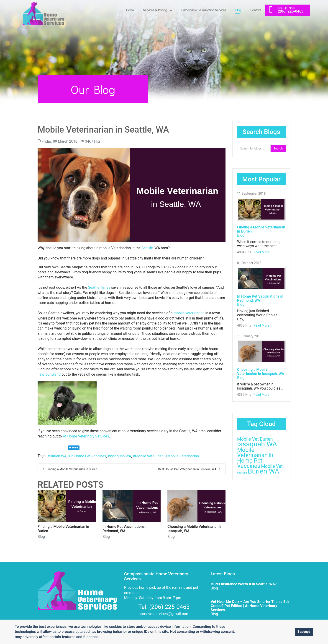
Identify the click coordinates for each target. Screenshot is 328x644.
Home (130, 10)
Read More (261, 252)
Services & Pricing (155, 10)
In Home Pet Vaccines (88, 456)
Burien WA (58, 456)
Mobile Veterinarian (183, 456)
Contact (256, 10)
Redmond (242, 473)
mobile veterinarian (189, 313)
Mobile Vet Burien (149, 456)
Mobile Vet (272, 466)
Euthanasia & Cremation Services (204, 10)
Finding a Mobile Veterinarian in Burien (70, 469)
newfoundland (49, 374)
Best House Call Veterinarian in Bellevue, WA (190, 469)
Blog (238, 10)
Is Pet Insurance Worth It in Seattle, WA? (244, 584)
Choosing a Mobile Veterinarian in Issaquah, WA (261, 372)
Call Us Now (286, 8)
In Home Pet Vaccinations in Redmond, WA (260, 298)
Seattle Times (99, 287)
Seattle (147, 248)
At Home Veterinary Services (86, 436)
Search (278, 148)
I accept (304, 632)
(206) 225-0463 (291, 11)
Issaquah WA (121, 456)
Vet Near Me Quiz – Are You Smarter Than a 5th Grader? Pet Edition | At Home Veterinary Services (250, 606)
